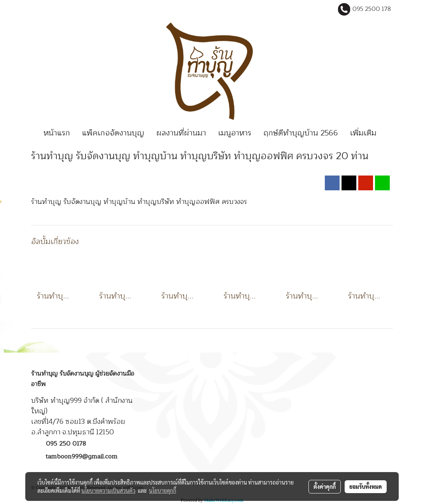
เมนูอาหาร (235, 133)
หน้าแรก (57, 133)
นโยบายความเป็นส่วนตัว (108, 490)
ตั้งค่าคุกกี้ (325, 486)
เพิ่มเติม (363, 133)
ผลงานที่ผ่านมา (181, 133)
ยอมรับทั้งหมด (366, 486)
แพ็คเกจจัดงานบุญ (113, 133)
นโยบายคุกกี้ (163, 490)
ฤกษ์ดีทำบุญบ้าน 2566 (301, 133)
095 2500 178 (372, 9)
